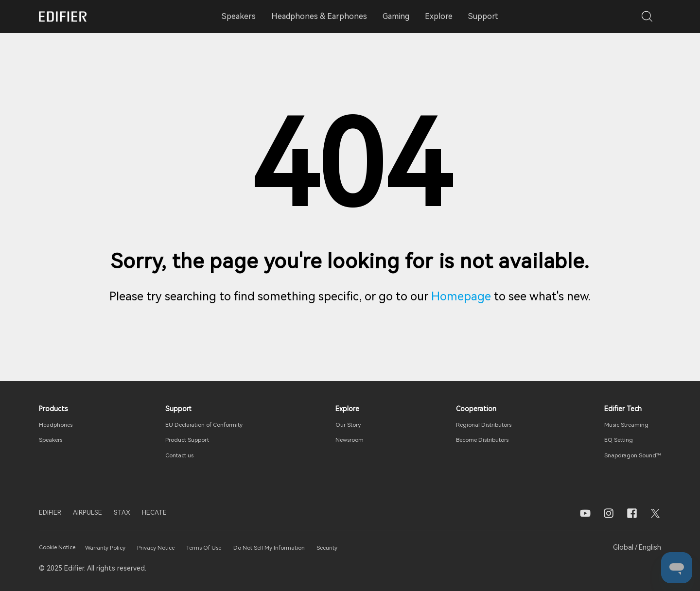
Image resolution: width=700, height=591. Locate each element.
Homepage (461, 296)
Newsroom (350, 439)
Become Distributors (479, 439)
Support (483, 16)
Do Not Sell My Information (320, 547)
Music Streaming (620, 424)
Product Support (186, 439)
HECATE (177, 513)
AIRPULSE (99, 513)
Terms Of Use (241, 547)
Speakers (54, 439)
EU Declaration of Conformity (206, 424)
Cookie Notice (62, 547)
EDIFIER (54, 513)
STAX (140, 513)
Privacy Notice (183, 547)
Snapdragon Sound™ (627, 455)
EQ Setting (612, 439)
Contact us (177, 455)
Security (390, 547)
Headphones (59, 424)
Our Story (349, 424)
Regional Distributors (480, 424)
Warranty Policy (122, 547)
